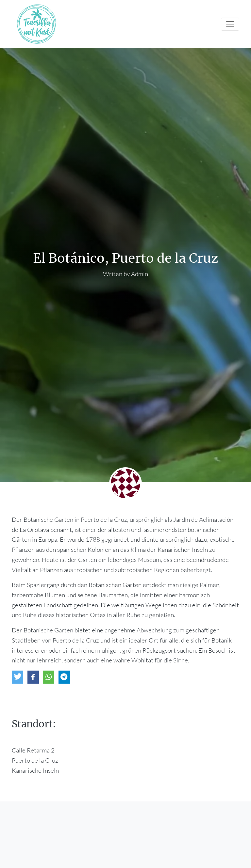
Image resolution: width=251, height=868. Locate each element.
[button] (17, 677)
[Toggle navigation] (230, 24)
